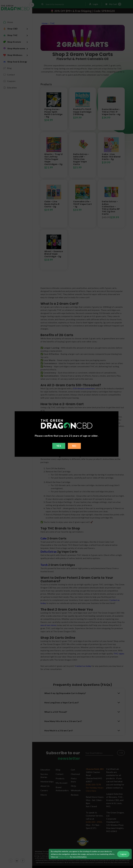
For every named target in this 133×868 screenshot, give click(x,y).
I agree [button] (123, 854)
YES (59, 446)
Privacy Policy (64, 857)
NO (74, 446)
